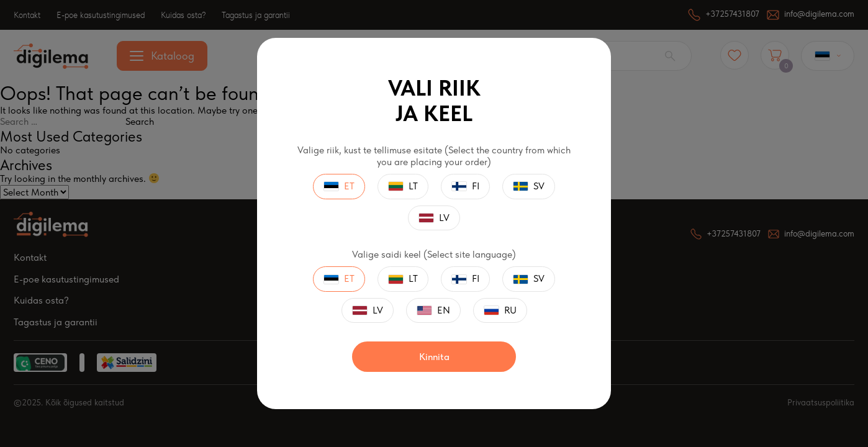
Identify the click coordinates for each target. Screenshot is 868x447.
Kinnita (434, 357)
